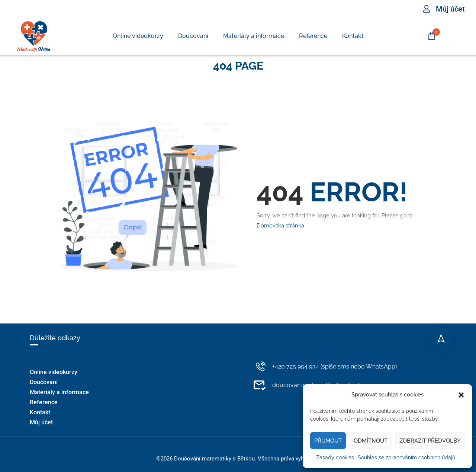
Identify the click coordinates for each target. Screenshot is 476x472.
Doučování (193, 36)
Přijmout (328, 441)
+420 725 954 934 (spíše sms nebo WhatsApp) (325, 366)
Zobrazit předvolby (430, 441)
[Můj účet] (427, 9)
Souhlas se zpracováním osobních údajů (406, 457)
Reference (313, 36)
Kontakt (353, 36)
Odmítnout (371, 441)
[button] (461, 395)
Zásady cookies (335, 457)
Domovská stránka (280, 226)
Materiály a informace (254, 36)
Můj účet (450, 9)
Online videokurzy (138, 36)
